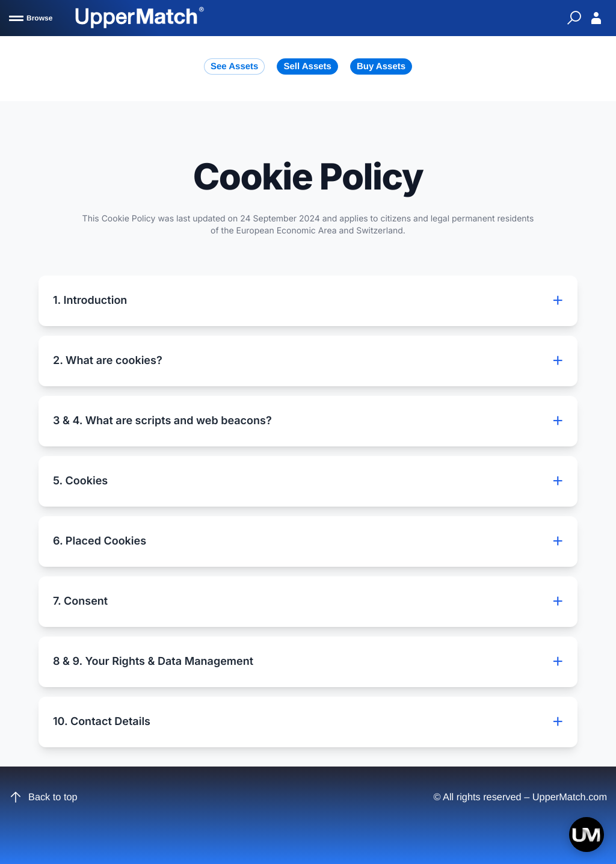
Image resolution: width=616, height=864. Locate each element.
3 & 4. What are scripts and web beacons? (308, 421)
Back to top (43, 797)
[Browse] (31, 18)
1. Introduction (308, 301)
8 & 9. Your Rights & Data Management (308, 662)
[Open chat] (587, 835)
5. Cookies (308, 481)
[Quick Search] (574, 18)
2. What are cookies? (308, 361)
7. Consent (308, 602)
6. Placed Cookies (308, 542)
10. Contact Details (308, 722)
